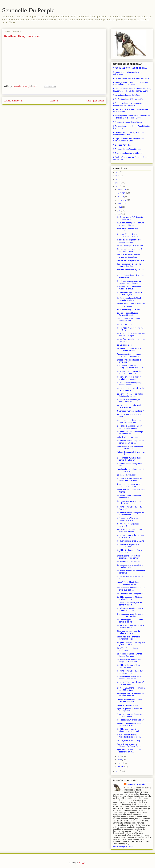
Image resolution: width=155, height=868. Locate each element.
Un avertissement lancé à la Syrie (131, 541)
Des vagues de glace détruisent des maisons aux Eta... (130, 615)
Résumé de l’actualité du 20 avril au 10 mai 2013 (130, 672)
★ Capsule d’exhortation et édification (128, 153)
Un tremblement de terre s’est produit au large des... (129, 378)
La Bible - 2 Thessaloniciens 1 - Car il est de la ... (130, 666)
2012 (118, 771)
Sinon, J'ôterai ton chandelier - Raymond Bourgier (129, 638)
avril (119, 756)
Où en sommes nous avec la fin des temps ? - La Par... (130, 485)
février (120, 763)
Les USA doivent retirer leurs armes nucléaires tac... (129, 256)
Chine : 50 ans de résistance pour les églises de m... (131, 536)
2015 (118, 179)
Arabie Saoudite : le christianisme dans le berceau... (131, 406)
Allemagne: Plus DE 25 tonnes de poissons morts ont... (131, 695)
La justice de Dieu (124, 324)
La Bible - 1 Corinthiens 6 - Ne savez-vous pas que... (129, 349)
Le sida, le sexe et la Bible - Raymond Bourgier (128, 314)
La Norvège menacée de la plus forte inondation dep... (130, 395)
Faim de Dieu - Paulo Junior (128, 437)
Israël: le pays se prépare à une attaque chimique (130, 241)
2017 (118, 172)
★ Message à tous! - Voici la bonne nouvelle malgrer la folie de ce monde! (130, 84)
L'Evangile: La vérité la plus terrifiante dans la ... (128, 519)
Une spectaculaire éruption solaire (131, 720)
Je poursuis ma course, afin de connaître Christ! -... (129, 604)
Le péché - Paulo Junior (127, 475)
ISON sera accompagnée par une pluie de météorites (131, 224)
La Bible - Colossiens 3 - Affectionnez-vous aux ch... (129, 730)
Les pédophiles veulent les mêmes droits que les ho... (131, 589)
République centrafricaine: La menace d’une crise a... (129, 282)
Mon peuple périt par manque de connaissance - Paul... (130, 447)
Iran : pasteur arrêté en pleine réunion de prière (129, 265)
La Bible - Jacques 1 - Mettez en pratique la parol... (130, 598)
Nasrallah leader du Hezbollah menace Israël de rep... (129, 678)
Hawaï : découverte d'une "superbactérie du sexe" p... (129, 736)
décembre (122, 189)
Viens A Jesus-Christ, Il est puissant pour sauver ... (128, 583)
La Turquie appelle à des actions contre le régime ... (130, 621)
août (120, 203)
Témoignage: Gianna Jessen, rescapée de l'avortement (129, 355)
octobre (121, 196)
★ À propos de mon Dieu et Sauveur (127, 149)
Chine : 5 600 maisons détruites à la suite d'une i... (131, 683)
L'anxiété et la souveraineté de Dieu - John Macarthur (129, 479)
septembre (122, 200)
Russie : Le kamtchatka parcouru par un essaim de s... (130, 442)
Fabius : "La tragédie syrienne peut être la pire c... (129, 724)
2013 (118, 186)
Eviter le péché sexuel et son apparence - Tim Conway (129, 557)
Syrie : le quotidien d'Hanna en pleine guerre (129, 710)
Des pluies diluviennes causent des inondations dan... (130, 427)
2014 (118, 183)
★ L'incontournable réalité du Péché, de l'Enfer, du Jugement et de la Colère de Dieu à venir (132, 90)
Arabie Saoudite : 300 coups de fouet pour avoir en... (130, 531)
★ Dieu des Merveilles (122, 145)
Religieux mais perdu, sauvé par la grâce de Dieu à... (131, 644)
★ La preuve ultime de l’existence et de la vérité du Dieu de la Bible (129, 140)
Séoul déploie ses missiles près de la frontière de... (131, 470)
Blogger (82, 863)
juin (119, 211)
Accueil (54, 101)
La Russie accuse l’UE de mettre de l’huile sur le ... (130, 218)
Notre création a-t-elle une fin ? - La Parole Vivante (130, 250)
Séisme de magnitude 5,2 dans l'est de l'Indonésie (130, 700)
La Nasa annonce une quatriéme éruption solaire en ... (130, 566)
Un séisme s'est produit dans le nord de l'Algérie (130, 294)
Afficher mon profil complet (123, 846)
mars (120, 760)
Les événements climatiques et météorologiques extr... (130, 421)
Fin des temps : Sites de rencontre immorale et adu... (131, 305)
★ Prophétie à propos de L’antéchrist (127, 122)
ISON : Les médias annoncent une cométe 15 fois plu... (131, 335)
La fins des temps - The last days (130, 245)
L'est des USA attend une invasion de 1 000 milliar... (131, 689)
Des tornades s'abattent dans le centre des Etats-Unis (130, 459)
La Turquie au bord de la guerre (130, 593)
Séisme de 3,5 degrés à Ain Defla (131, 260)
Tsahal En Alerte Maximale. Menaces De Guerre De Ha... (130, 745)
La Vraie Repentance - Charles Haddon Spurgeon (130, 655)
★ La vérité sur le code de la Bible (126, 95)
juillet (120, 207)
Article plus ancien (95, 101)
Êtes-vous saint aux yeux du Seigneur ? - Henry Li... (128, 632)
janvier (120, 767)
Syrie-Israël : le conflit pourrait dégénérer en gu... (129, 751)
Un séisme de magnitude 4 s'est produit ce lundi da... (130, 609)
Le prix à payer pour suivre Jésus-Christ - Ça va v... (131, 626)
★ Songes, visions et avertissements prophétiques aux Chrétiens (127, 104)
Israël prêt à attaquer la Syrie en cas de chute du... (130, 401)
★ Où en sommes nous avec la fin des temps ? (132, 78)
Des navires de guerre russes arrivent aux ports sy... (129, 502)
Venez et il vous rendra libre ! (129, 705)
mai (119, 214)
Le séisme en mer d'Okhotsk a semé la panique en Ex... (129, 372)
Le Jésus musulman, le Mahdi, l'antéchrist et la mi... (129, 299)
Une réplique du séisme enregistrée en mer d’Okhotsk (130, 367)
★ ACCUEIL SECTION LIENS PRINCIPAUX (130, 68)
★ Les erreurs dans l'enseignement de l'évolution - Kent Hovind (128, 134)
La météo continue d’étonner (129, 562)
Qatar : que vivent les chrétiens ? (130, 411)
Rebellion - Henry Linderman (129, 309)
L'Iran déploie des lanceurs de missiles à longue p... (129, 288)
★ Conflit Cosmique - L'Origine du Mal (128, 99)
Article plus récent (13, 101)
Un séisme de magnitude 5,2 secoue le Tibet (129, 546)
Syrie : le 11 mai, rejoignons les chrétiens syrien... (130, 715)
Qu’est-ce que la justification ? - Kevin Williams (130, 320)
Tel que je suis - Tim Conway (129, 740)
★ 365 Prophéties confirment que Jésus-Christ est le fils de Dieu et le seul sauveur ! (131, 117)
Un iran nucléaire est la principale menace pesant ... (131, 384)
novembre (122, 193)
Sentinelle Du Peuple (28, 10)
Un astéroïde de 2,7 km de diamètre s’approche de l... (129, 235)
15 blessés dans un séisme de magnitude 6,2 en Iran (129, 661)
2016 (118, 176)
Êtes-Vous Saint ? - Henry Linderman (128, 649)
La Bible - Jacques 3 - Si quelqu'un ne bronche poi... (131, 433)
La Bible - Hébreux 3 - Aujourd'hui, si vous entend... (131, 514)
